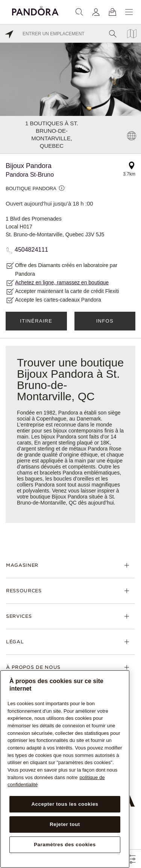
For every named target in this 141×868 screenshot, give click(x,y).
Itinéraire (36, 321)
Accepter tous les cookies (65, 804)
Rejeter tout (65, 824)
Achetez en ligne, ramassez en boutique (62, 282)
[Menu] (129, 12)
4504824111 (31, 250)
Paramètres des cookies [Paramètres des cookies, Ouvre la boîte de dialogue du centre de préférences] (65, 845)
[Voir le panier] (112, 12)
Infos (105, 321)
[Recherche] (79, 12)
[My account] (96, 12)
